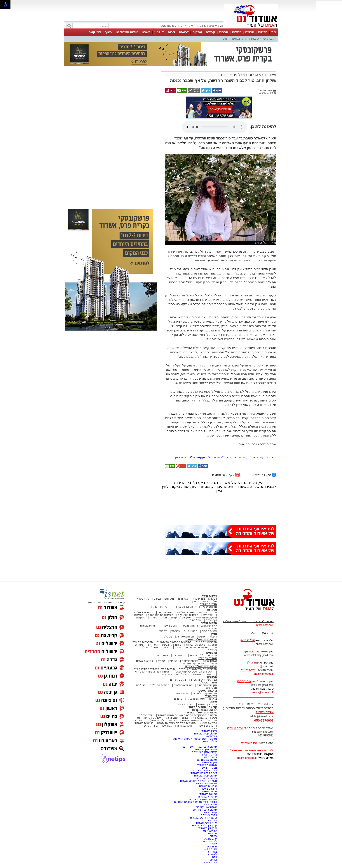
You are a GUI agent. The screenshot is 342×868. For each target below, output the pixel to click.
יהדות (185, 718)
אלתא (214, 860)
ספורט (250, 32)
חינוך (108, 32)
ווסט (215, 857)
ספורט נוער (191, 631)
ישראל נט (211, 736)
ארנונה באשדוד (208, 794)
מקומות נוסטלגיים (206, 685)
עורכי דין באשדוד (184, 704)
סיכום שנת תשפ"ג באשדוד (201, 639)
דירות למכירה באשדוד (204, 770)
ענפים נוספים (209, 631)
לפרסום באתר (168, 26)
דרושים (184, 32)
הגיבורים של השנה (206, 642)
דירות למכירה (209, 862)
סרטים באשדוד (205, 726)
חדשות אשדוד (208, 604)
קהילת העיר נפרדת (195, 664)
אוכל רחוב (196, 620)
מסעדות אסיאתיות (188, 615)
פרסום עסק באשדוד (205, 734)
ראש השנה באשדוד (193, 720)
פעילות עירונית (190, 661)
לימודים (196, 693)
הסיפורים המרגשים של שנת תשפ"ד (193, 672)
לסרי (214, 844)
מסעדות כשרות (158, 618)
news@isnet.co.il (263, 692)
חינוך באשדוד (184, 726)
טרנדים (178, 699)
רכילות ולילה (209, 596)
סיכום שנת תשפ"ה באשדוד (201, 712)
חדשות (263, 32)
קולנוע (159, 32)
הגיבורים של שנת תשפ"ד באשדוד (198, 669)
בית (274, 32)
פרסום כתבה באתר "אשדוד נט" (199, 747)
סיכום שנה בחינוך (195, 645)
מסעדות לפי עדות (181, 618)
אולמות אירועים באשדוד (203, 818)
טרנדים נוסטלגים (159, 685)
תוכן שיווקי (211, 693)
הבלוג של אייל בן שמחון (259, 39)
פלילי (164, 607)
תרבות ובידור (209, 623)
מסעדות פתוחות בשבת (161, 615)
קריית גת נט (210, 831)
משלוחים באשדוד (207, 765)
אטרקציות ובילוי (196, 699)
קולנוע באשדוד (148, 626)
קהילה (210, 32)
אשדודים (183, 599)
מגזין (214, 634)
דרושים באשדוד (208, 789)
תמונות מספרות (185, 637)
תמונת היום (179, 655)
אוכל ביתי (208, 615)
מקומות (170, 599)
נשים (214, 718)
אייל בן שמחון (209, 741)
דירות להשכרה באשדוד (204, 773)
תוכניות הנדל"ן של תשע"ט (162, 720)
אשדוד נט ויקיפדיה (206, 807)
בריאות (173, 661)
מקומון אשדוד (209, 762)
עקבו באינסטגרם (226, 474)
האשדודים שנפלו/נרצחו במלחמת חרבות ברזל (188, 674)
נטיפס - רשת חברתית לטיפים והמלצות (195, 739)
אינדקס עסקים (153, 718)
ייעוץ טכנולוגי (146, 715)
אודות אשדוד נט (127, 32)
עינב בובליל (210, 839)
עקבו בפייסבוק (264, 474)
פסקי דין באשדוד (207, 704)
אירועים (213, 655)
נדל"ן (154, 607)
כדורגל (163, 631)
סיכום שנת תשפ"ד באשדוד (201, 666)
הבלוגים (252, 75)
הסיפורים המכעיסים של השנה (192, 647)
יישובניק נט (210, 757)
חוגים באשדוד (169, 626)
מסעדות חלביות (186, 612)
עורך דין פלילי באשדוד (204, 826)
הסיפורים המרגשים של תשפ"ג (174, 642)
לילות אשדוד (197, 655)
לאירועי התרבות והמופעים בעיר (199, 626)
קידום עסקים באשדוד (204, 752)
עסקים (197, 32)
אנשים (157, 599)
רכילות (237, 32)
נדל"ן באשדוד (209, 731)
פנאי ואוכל (172, 718)
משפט (146, 32)
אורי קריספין (244, 681)
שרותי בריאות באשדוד (204, 783)
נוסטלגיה (167, 637)
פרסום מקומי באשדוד (205, 749)
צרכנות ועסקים (208, 691)
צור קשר (95, 32)
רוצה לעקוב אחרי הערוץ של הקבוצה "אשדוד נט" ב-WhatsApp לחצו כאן (226, 457)
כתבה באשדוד (209, 815)
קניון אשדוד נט (164, 726)
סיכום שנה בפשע (172, 645)
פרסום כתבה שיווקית (205, 810)
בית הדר (212, 852)
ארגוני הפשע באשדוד (184, 607)
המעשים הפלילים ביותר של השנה (176, 723)
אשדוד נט (269, 75)
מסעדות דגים (165, 612)
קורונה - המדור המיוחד (203, 707)
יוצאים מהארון (200, 601)
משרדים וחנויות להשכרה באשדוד (198, 781)
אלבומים (212, 653)
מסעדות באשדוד (208, 768)
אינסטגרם (163, 655)
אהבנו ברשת (200, 718)
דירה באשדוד (209, 820)
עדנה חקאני (210, 849)
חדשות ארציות (209, 607)
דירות (171, 32)
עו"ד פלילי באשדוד (206, 823)
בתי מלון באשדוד (207, 755)
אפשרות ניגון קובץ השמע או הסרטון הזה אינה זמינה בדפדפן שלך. (215, 127)
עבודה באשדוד (208, 812)
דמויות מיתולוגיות (183, 685)
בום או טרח (199, 599)
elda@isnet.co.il (264, 674)
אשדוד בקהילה (208, 658)
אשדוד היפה (209, 661)
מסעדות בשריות (208, 612)
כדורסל (176, 631)
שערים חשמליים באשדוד (203, 799)
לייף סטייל (211, 696)
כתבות (213, 637)
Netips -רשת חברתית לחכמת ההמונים (195, 802)
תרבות (224, 32)
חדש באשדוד (181, 693)
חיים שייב (212, 847)
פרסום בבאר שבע (207, 778)
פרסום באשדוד (208, 805)
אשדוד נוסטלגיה (207, 682)
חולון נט (212, 833)
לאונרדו (213, 854)
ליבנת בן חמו (210, 841)
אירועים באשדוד (208, 786)
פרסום (213, 836)
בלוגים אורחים (231, 39)
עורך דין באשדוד (208, 828)
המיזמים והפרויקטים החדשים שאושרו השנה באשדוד (187, 715)
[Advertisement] (111, 134)
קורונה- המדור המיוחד (204, 710)
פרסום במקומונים (207, 760)
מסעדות (212, 610)
